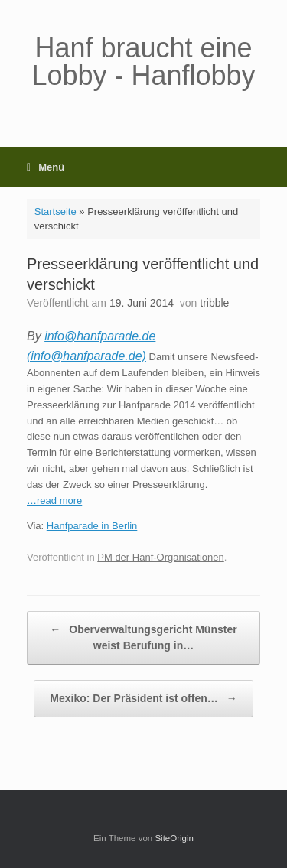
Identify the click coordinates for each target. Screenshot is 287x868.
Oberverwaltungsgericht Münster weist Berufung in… (143, 637)
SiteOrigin (174, 838)
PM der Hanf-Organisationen (160, 557)
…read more (54, 501)
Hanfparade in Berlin (92, 526)
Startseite (55, 211)
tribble (214, 303)
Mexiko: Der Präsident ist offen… (143, 699)
